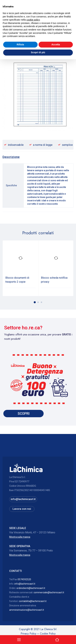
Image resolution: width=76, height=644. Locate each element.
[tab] (11, 157)
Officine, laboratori (22, 35)
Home (6, 35)
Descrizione (11, 157)
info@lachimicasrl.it (23, 499)
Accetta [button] (56, 629)
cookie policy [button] (33, 605)
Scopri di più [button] (38, 637)
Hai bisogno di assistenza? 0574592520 (38, 24)
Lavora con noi (22, 509)
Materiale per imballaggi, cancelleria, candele (26, 39)
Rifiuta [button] (20, 629)
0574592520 (24, 579)
